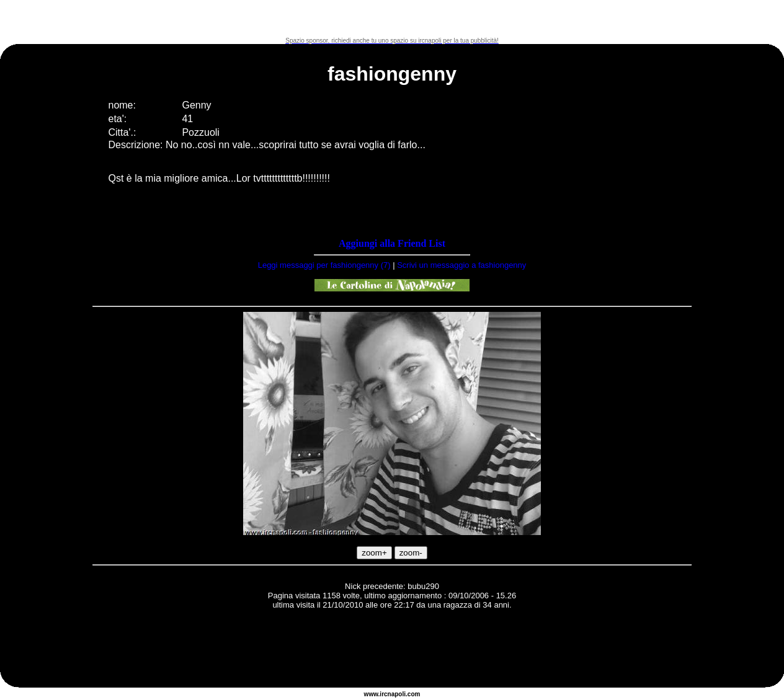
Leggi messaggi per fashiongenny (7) (324, 265)
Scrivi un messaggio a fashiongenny (461, 265)
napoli (397, 694)
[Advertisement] (392, 19)
